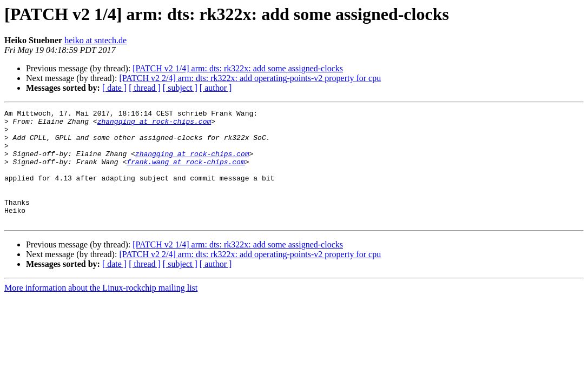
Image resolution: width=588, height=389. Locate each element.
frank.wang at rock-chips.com (186, 173)
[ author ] (216, 88)
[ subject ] (180, 88)
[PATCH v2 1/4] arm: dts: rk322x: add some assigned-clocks (238, 68)
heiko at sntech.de (95, 40)
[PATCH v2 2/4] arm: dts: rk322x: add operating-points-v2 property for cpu (250, 78)
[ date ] (114, 88)
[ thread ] (145, 88)
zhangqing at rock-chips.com (154, 124)
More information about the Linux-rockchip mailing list (101, 310)
